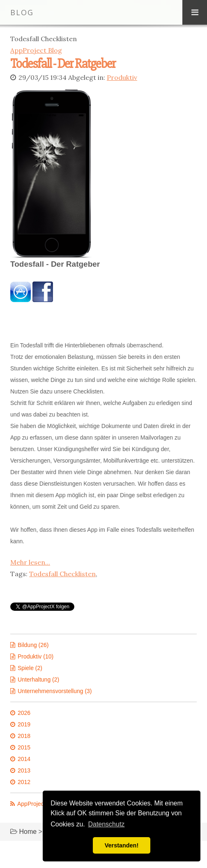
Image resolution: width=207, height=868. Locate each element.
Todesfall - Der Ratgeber (63, 64)
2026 (24, 712)
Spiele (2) (30, 667)
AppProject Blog (36, 50)
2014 (24, 758)
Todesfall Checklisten (62, 573)
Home (28, 831)
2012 (24, 781)
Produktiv (122, 77)
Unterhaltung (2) (38, 679)
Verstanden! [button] (122, 845)
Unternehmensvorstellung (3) (55, 690)
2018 (24, 735)
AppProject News (39, 803)
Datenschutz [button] (106, 824)
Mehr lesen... (30, 561)
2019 (24, 724)
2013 (24, 770)
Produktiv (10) (36, 656)
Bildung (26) (33, 644)
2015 (24, 747)
